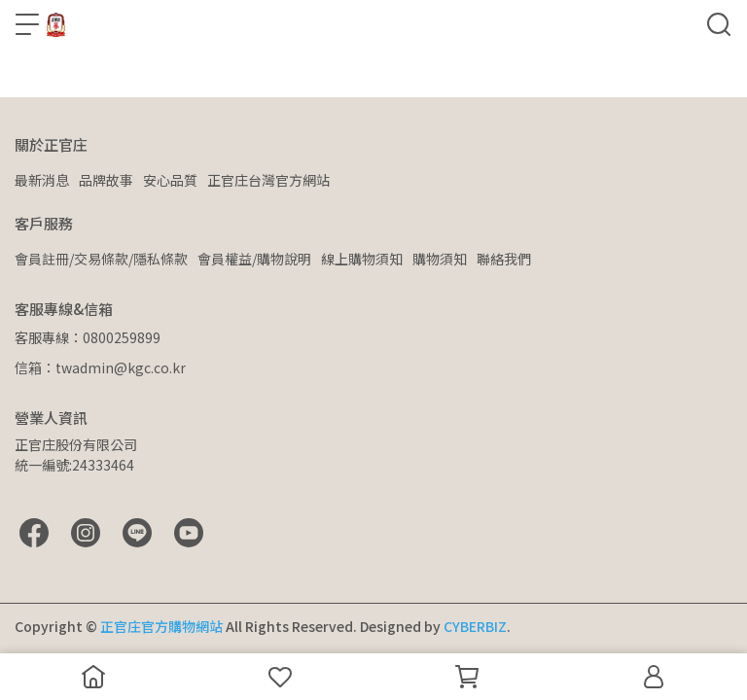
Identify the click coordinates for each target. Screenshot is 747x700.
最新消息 (42, 180)
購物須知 (440, 259)
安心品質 (170, 180)
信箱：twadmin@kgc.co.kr (100, 367)
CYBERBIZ (475, 626)
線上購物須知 (362, 259)
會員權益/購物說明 (254, 259)
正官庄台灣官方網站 (268, 180)
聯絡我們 (504, 259)
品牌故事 (106, 180)
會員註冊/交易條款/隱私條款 (101, 259)
